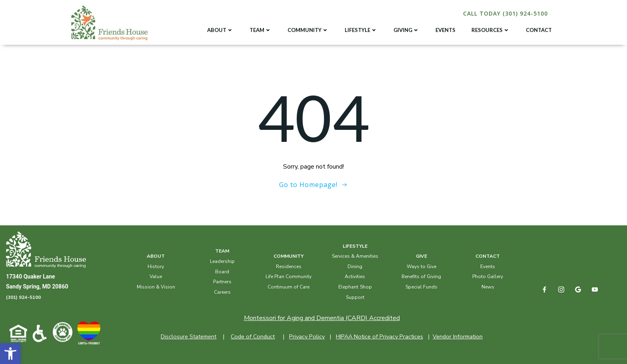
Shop (366, 287)
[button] (10, 354)
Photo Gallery (488, 276)
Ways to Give (421, 267)
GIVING (406, 30)
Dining (355, 267)
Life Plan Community (289, 276)
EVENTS (445, 30)
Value (156, 276)
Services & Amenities (355, 256)
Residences (289, 267)
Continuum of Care (289, 287)
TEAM (261, 30)
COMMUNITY (308, 30)
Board (222, 272)
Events (488, 267)
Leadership (222, 261)
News (488, 287)
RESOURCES (491, 30)
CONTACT (539, 30)
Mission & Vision (156, 287)
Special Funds (421, 287)
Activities (355, 276)
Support (355, 297)
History (156, 267)
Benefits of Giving (421, 276)
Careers (222, 292)
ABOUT (220, 30)
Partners (222, 282)
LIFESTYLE (361, 30)
